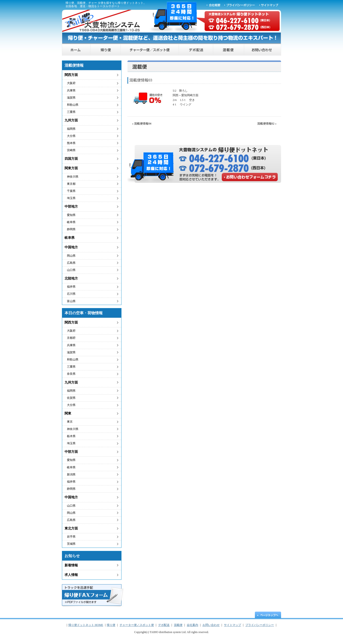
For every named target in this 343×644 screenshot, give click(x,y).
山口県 (71, 270)
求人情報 (71, 575)
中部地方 (71, 207)
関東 (68, 413)
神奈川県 (73, 177)
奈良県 (71, 374)
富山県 (71, 301)
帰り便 (106, 50)
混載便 (229, 50)
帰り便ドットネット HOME (76, 50)
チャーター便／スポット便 (150, 50)
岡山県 (71, 256)
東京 (70, 422)
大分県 (71, 136)
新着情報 (71, 565)
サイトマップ (269, 5)
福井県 (71, 287)
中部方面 (71, 452)
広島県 (71, 263)
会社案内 (192, 625)
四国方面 (71, 159)
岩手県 (71, 537)
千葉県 (71, 191)
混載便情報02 (266, 124)
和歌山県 (73, 105)
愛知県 (71, 215)
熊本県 (71, 143)
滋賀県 (71, 98)
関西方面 (71, 75)
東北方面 (71, 528)
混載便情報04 (143, 124)
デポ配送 (196, 50)
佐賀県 (71, 398)
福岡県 (71, 129)
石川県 (71, 294)
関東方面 (71, 168)
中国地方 (71, 247)
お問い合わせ (263, 50)
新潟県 (71, 474)
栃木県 (71, 436)
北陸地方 (71, 278)
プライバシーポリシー (240, 5)
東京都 (71, 184)
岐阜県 (71, 222)
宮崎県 (71, 150)
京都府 (71, 338)
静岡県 (71, 229)
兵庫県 (71, 90)
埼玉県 (71, 198)
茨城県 (71, 544)
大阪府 (71, 83)
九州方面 (71, 120)
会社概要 (214, 5)
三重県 (71, 112)
